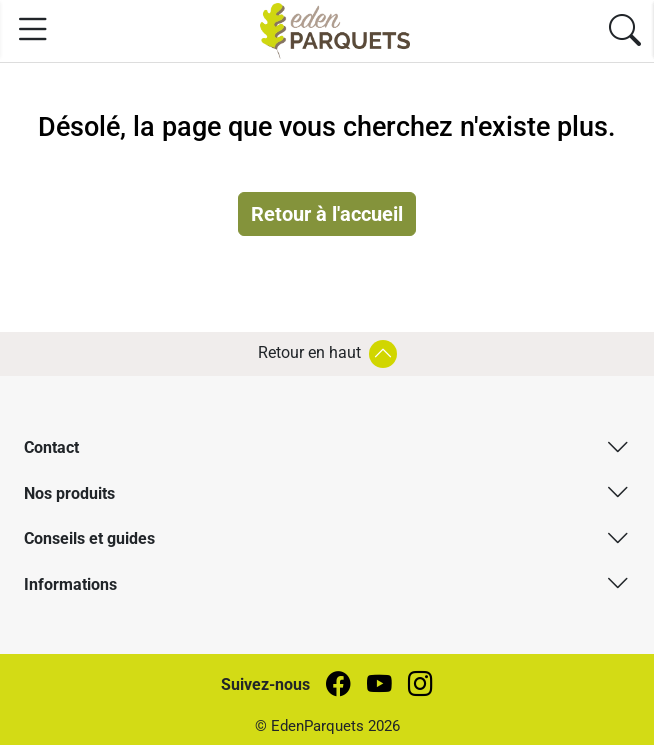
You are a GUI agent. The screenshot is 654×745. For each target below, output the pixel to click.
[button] (327, 447)
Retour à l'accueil (327, 214)
